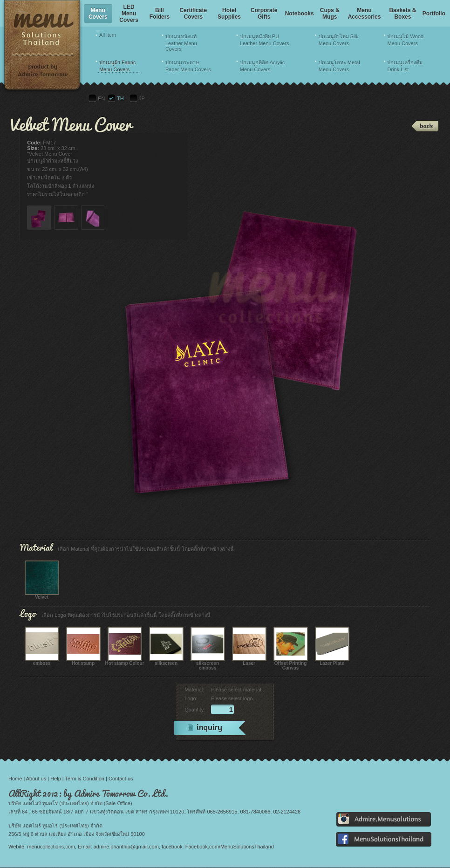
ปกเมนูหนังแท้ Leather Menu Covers (181, 43)
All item (108, 35)
